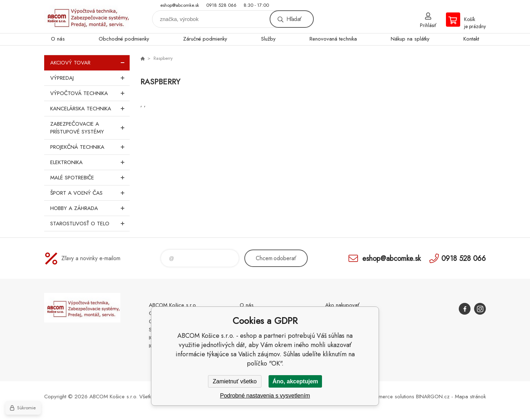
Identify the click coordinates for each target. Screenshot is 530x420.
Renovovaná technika (333, 39)
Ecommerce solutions (390, 397)
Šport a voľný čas (90, 193)
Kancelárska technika (90, 109)
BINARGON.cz (433, 397)
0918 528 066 (221, 5)
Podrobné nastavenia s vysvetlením (265, 396)
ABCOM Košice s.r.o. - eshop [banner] (87, 17)
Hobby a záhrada (90, 208)
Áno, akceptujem (295, 381)
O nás (58, 39)
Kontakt (471, 39)
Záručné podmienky (205, 39)
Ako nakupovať (342, 305)
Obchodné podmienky (124, 39)
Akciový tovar (90, 63)
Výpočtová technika (90, 93)
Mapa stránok (470, 397)
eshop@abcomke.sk (180, 5)
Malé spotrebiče (90, 178)
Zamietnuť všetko (235, 381)
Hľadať (294, 19)
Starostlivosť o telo (90, 224)
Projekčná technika (90, 147)
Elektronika (90, 162)
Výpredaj (90, 78)
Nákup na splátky (410, 39)
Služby (268, 39)
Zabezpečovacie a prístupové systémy (90, 128)
